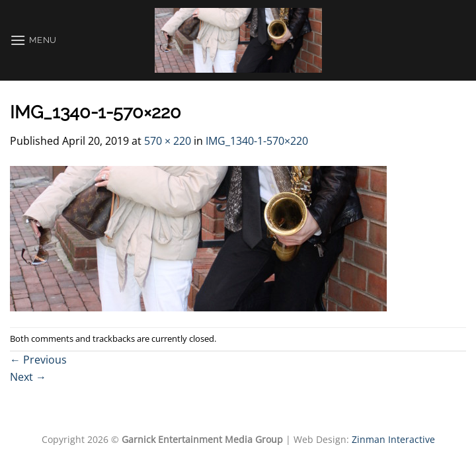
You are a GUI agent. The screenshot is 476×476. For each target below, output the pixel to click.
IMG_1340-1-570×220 (257, 141)
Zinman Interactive (393, 439)
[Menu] (33, 40)
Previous (38, 360)
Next (28, 377)
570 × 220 (168, 141)
